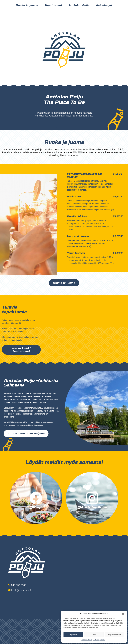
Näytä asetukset (115, 635)
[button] (123, 614)
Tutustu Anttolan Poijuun (26, 434)
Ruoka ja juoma (64, 283)
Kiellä (94, 635)
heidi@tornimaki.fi (21, 590)
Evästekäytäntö (87, 640)
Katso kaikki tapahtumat (21, 350)
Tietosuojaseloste (99, 640)
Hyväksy (73, 635)
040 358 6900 (19, 585)
